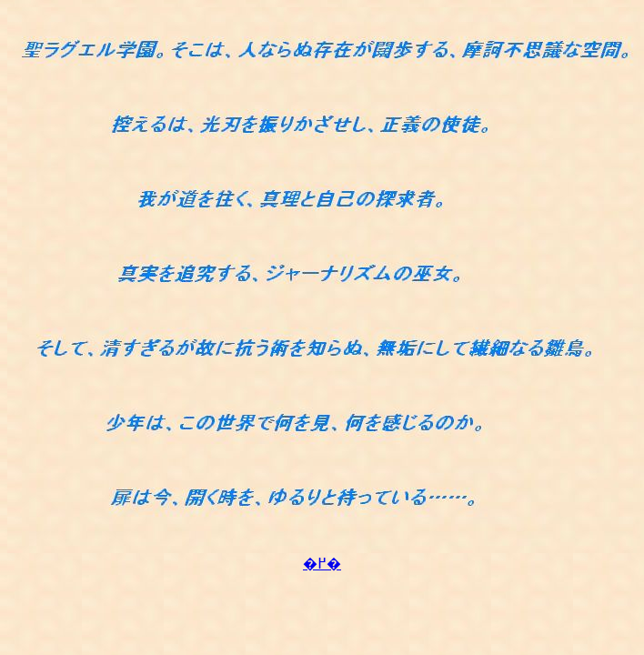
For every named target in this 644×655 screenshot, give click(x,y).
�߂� (322, 564)
